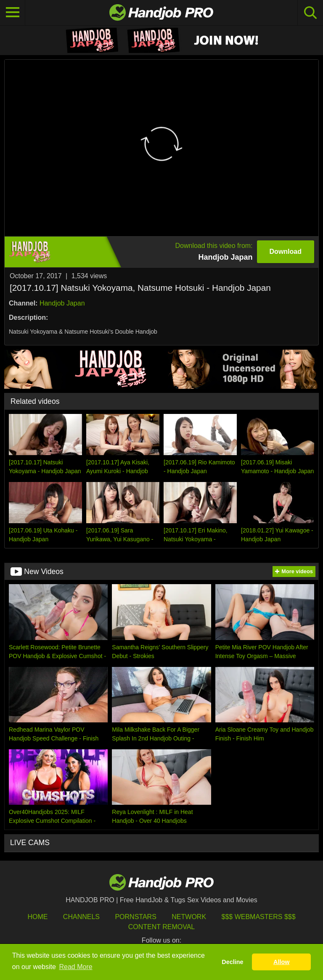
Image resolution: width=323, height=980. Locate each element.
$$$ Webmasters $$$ (259, 917)
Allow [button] (281, 962)
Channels (81, 917)
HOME (37, 917)
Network (189, 917)
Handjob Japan (62, 303)
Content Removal (162, 927)
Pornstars (135, 917)
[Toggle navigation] (13, 13)
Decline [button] (232, 962)
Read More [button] (76, 967)
